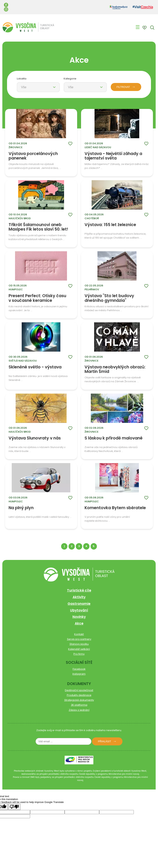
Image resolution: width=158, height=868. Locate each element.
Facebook (79, 669)
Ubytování (79, 610)
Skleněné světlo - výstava (35, 367)
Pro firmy (79, 654)
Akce (79, 623)
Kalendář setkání (79, 649)
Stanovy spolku (79, 644)
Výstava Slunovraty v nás (35, 438)
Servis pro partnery (79, 639)
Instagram (79, 674)
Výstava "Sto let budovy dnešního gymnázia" (109, 298)
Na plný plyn (21, 508)
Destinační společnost (79, 690)
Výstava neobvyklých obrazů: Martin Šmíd (115, 369)
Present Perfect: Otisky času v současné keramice (37, 298)
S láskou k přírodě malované (114, 438)
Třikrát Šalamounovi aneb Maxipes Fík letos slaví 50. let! (38, 227)
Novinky (79, 617)
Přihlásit (104, 741)
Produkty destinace (79, 695)
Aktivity (79, 597)
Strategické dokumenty (79, 700)
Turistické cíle (79, 590)
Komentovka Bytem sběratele (115, 508)
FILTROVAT (123, 87)
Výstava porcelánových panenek (33, 156)
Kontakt (79, 634)
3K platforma (79, 705)
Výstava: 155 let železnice (110, 225)
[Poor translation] (14, 807)
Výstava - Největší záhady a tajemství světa (113, 156)
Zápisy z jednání (79, 710)
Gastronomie (79, 604)
